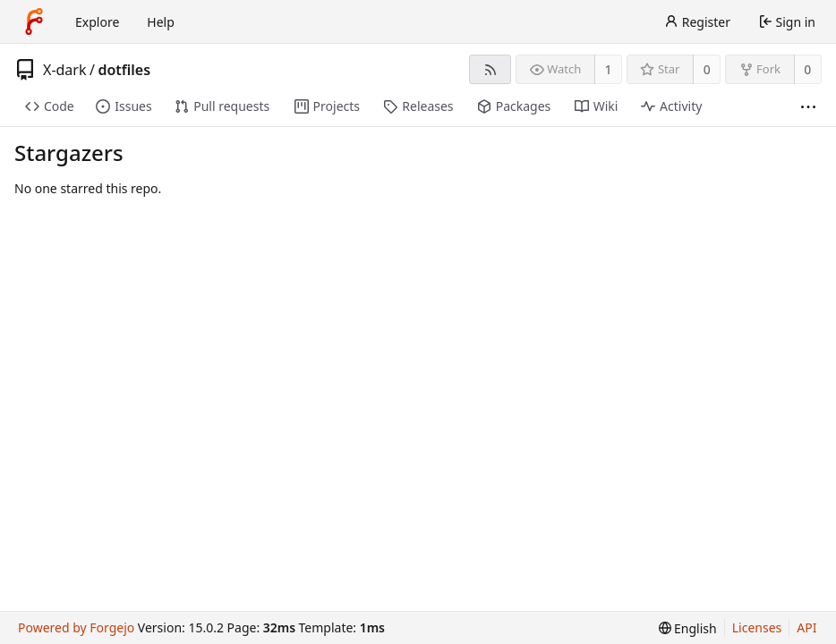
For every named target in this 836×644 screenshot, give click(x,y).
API (806, 627)
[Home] (34, 21)
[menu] (688, 628)
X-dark (65, 70)
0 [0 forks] (807, 69)
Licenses (757, 627)
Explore (97, 22)
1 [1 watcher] (609, 69)
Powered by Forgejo (76, 627)
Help (161, 22)
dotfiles (124, 70)
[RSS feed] (490, 69)
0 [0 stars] (707, 69)
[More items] (808, 107)
